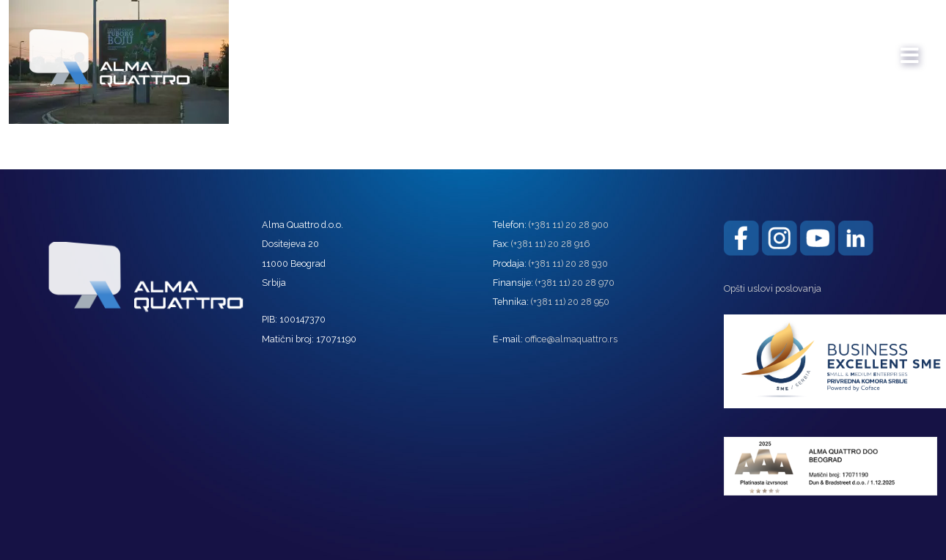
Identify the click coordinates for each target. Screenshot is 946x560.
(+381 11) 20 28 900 (569, 225)
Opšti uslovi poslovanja (773, 288)
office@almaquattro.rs (571, 339)
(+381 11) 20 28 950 (570, 302)
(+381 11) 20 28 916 (550, 244)
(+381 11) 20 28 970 (575, 283)
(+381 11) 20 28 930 (568, 264)
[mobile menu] (910, 48)
